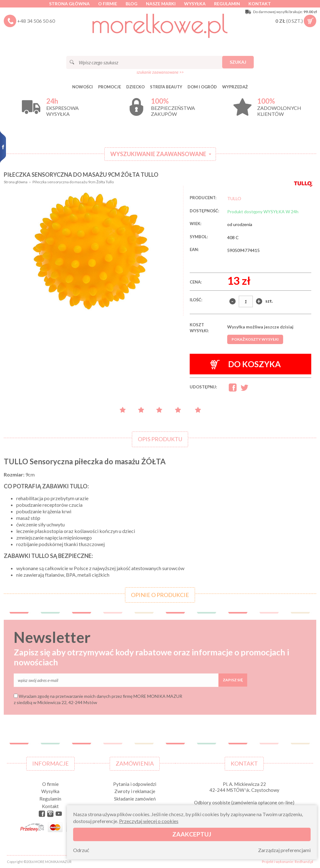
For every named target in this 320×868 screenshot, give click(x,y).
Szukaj (238, 62)
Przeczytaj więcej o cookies (149, 821)
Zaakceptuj (192, 834)
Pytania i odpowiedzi (135, 784)
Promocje (110, 87)
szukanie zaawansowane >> (160, 72)
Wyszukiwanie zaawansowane (158, 154)
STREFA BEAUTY (166, 87)
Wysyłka (195, 4)
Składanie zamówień (135, 799)
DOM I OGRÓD (202, 87)
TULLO (234, 198)
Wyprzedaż (235, 87)
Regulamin (227, 4)
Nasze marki (161, 4)
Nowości (82, 87)
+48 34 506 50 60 (36, 21)
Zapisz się (233, 680)
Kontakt (260, 4)
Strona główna (69, 4)
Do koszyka (245, 364)
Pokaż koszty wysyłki (255, 339)
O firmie (108, 4)
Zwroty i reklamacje (135, 791)
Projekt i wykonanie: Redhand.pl (287, 862)
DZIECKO (135, 87)
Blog (132, 4)
